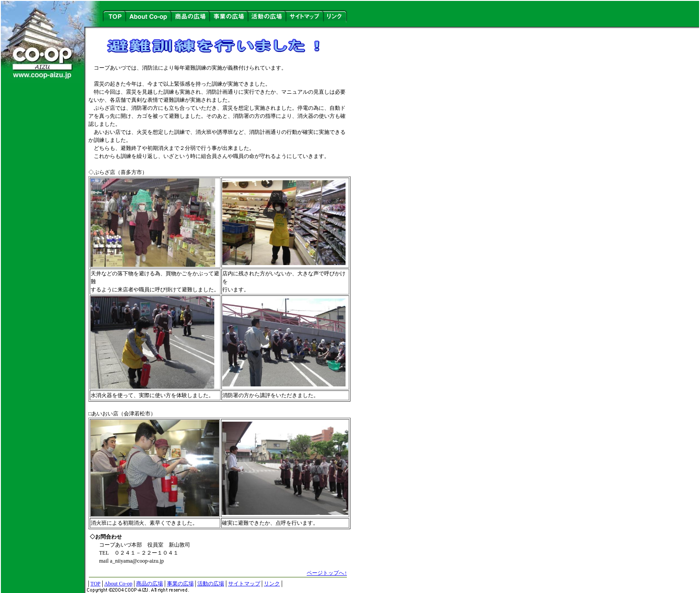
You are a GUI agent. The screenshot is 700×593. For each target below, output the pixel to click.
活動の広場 (211, 584)
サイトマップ (244, 584)
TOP (96, 584)
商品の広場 (150, 584)
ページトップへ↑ (327, 573)
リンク (272, 584)
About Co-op (118, 584)
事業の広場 (180, 584)
